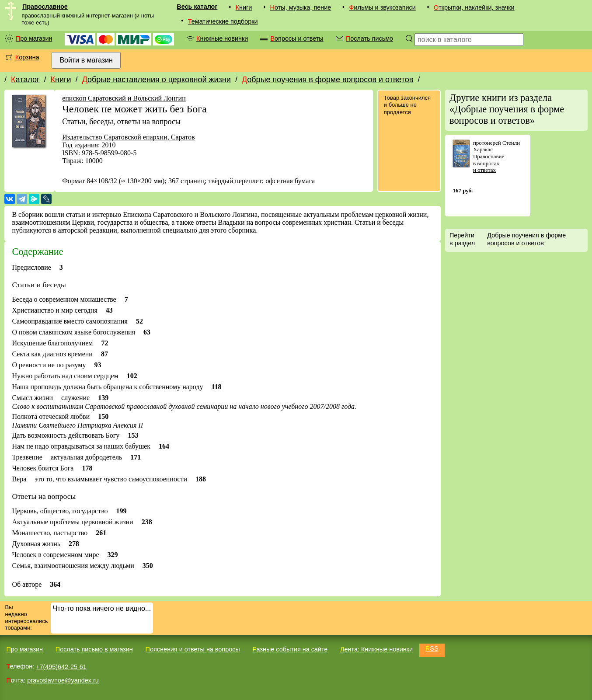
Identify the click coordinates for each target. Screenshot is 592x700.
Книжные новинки (222, 38)
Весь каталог (197, 7)
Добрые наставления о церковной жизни (157, 80)
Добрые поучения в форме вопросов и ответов (327, 80)
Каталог (25, 80)
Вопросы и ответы (297, 38)
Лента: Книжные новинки (376, 649)
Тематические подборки (223, 21)
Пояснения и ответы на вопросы (193, 649)
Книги (244, 7)
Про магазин (34, 38)
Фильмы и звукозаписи (383, 7)
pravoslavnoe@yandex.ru (63, 680)
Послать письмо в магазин (94, 649)
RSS (432, 648)
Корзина (27, 57)
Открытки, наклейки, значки (474, 7)
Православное (45, 7)
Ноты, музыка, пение (301, 7)
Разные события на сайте (290, 649)
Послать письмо (369, 38)
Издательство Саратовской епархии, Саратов (128, 137)
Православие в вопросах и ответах (489, 163)
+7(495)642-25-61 (61, 666)
